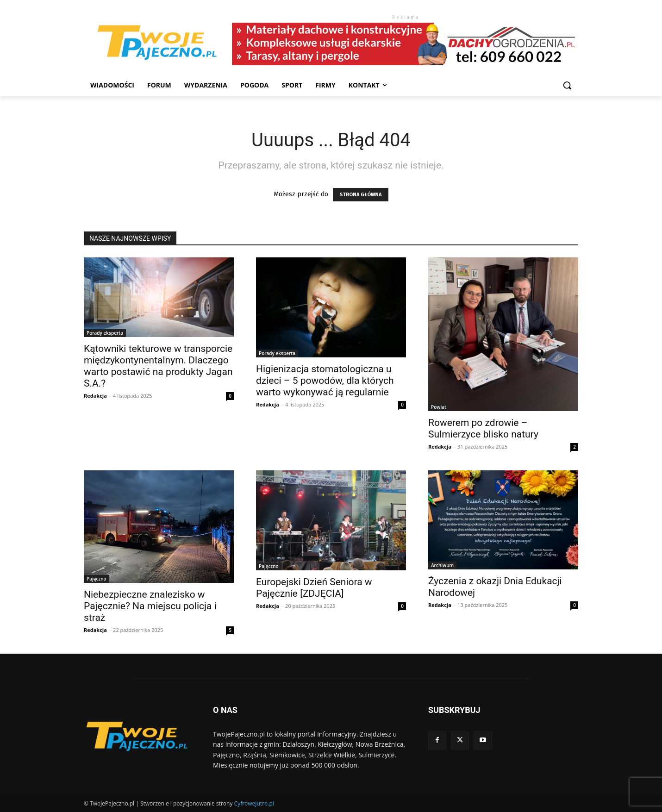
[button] (567, 85)
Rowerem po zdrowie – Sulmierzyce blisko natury (483, 428)
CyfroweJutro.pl (254, 803)
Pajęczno (97, 579)
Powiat (439, 407)
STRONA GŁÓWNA (361, 195)
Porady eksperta (105, 333)
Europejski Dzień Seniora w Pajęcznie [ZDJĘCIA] (314, 588)
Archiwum (442, 565)
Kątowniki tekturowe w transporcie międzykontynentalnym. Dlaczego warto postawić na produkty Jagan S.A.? (158, 366)
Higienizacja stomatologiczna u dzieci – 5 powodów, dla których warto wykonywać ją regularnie (325, 381)
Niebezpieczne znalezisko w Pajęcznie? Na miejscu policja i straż (150, 606)
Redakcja (95, 396)
